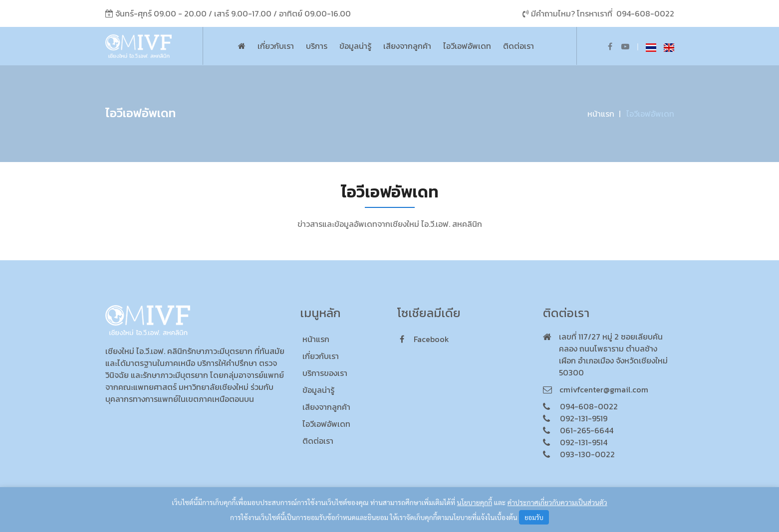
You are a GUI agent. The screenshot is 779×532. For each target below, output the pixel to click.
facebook (424, 339)
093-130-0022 (587, 454)
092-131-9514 (584, 442)
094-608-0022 (645, 13)
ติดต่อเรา (519, 46)
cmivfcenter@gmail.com (604, 389)
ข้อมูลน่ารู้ (355, 46)
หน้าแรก (601, 114)
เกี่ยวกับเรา (276, 46)
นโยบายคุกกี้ (475, 502)
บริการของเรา (325, 373)
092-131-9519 (584, 418)
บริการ (317, 46)
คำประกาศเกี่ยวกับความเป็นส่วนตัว (557, 502)
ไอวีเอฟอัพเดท (467, 46)
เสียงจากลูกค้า (407, 46)
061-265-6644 (587, 430)
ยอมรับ (534, 517)
